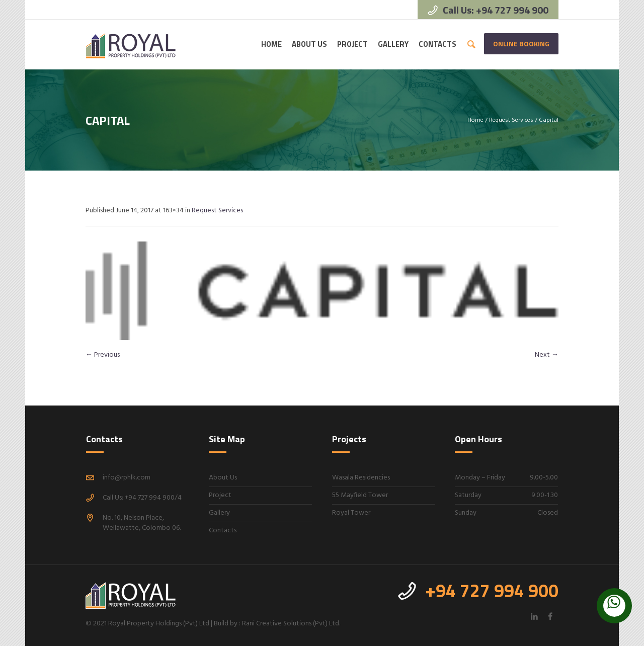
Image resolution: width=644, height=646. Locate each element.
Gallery (219, 513)
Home (475, 120)
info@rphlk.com (127, 478)
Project (220, 495)
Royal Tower (351, 513)
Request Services (511, 120)
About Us (223, 478)
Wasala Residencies (361, 478)
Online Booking (521, 44)
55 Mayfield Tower (360, 495)
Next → (547, 355)
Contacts (223, 531)
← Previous (103, 355)
